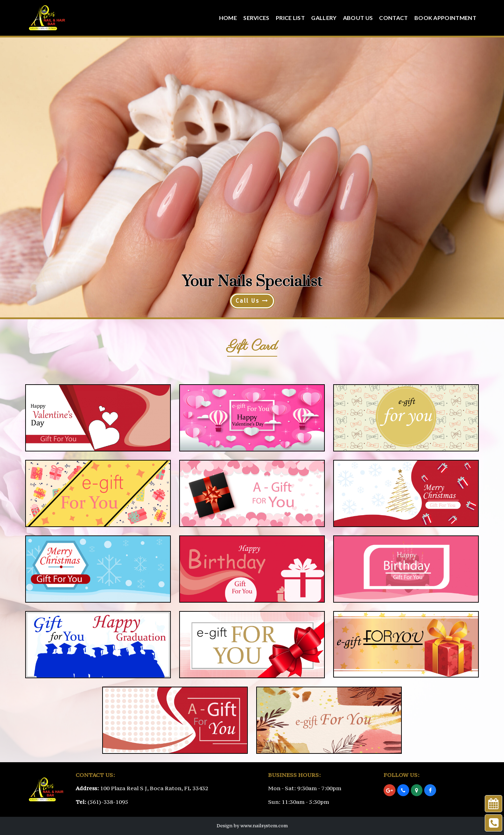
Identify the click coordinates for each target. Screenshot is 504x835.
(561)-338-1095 (108, 802)
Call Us (252, 301)
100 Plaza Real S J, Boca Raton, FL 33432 (154, 788)
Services (256, 18)
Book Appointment (445, 18)
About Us (358, 18)
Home (228, 18)
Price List (290, 18)
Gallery (324, 18)
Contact (393, 18)
